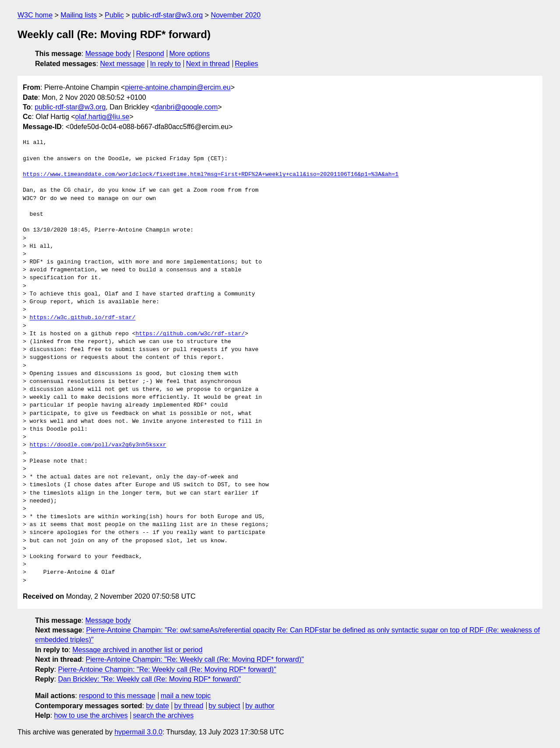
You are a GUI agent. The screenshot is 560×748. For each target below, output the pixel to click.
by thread (189, 706)
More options (190, 54)
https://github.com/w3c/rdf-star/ (190, 334)
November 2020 (236, 15)
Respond (150, 54)
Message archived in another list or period (137, 650)
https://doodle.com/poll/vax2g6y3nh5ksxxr (98, 445)
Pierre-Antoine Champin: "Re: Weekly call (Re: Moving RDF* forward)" (195, 659)
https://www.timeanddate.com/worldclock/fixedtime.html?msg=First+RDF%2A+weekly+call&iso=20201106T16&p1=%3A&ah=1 (211, 175)
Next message (123, 64)
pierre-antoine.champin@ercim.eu (178, 87)
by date (157, 706)
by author (260, 706)
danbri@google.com (186, 107)
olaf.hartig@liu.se (102, 117)
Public (114, 15)
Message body (108, 54)
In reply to (166, 64)
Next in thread (208, 64)
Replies (246, 64)
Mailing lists (79, 15)
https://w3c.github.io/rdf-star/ (83, 318)
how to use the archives (91, 715)
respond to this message (117, 696)
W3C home (35, 15)
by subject (224, 706)
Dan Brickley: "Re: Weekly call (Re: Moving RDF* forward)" (149, 679)
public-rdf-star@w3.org (167, 15)
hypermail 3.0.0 (138, 732)
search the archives (164, 715)
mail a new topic (186, 696)
